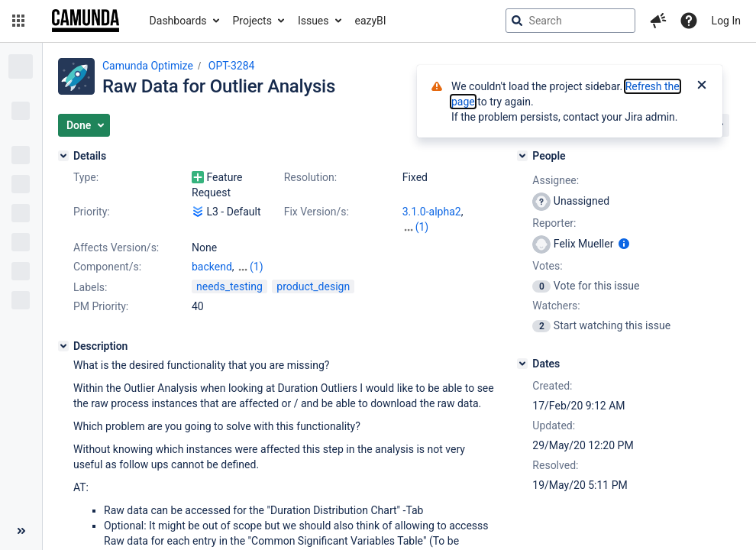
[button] (18, 21)
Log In (726, 21)
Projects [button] (252, 21)
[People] (522, 156)
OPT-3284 (232, 66)
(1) (422, 227)
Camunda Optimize (148, 66)
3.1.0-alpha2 (432, 212)
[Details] (63, 156)
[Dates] (522, 364)
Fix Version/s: (317, 212)
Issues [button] (313, 21)
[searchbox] (570, 21)
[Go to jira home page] (86, 21)
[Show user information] (624, 244)
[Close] (702, 86)
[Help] (689, 21)
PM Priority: (101, 306)
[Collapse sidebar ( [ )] (21, 531)
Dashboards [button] (178, 21)
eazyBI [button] (371, 21)
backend (212, 267)
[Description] (63, 346)
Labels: (90, 287)
